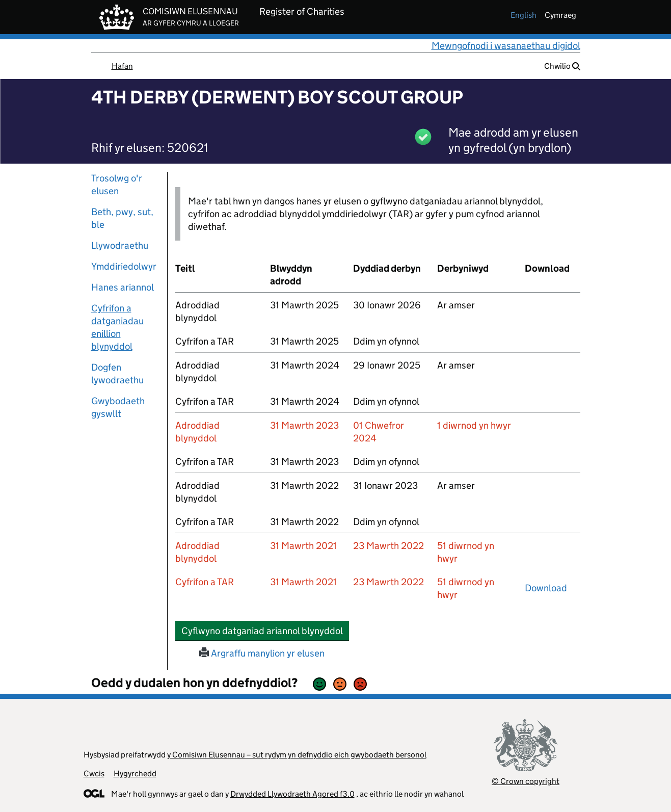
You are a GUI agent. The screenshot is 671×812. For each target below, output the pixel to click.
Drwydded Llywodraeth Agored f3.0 (292, 794)
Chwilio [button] (562, 66)
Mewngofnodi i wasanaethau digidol (506, 46)
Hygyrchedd (135, 774)
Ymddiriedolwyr (124, 266)
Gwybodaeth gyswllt (118, 407)
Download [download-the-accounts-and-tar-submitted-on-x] (546, 588)
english (524, 15)
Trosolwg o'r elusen (117, 185)
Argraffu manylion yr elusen (262, 653)
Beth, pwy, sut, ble (122, 218)
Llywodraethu (120, 245)
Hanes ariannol (123, 287)
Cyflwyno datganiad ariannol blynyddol (265, 631)
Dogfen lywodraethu (117, 374)
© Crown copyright (526, 781)
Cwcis (94, 774)
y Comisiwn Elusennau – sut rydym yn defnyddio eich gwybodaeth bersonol (297, 755)
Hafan (122, 66)
